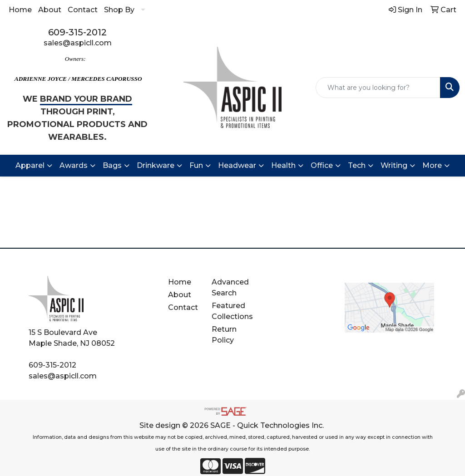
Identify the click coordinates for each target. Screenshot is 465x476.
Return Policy (224, 335)
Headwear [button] (237, 165)
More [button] (432, 165)
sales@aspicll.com (78, 43)
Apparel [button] (30, 165)
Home (20, 10)
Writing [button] (394, 165)
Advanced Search (230, 287)
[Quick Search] (378, 88)
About (50, 10)
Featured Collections (232, 311)
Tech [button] (357, 165)
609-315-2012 (77, 32)
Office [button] (322, 165)
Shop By (119, 10)
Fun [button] (196, 165)
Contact (83, 10)
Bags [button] (112, 165)
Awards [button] (74, 165)
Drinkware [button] (156, 165)
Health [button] (283, 165)
